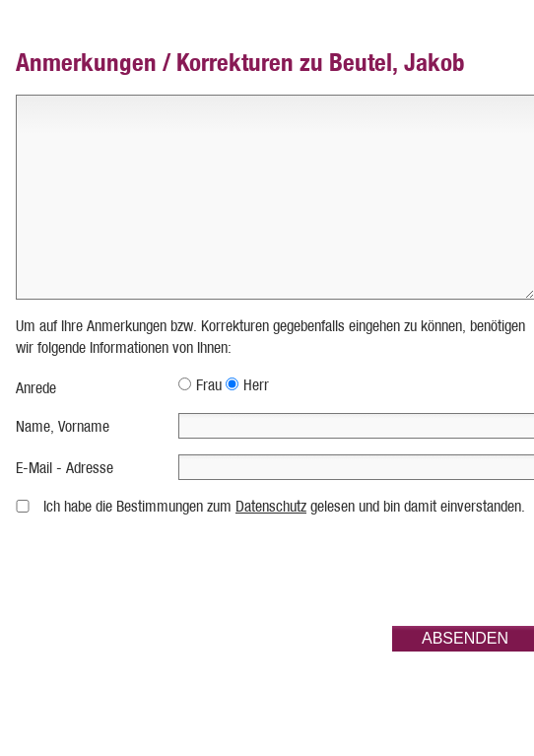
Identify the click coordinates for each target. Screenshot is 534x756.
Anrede (36, 388)
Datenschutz (271, 506)
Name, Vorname (63, 426)
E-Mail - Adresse (65, 468)
